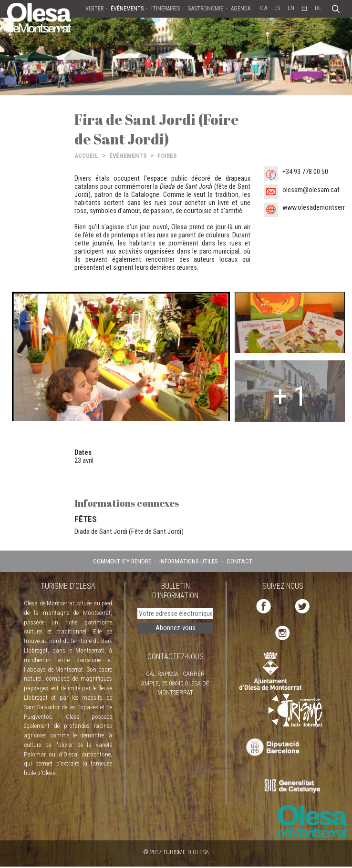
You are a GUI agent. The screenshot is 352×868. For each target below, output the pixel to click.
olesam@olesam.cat (311, 190)
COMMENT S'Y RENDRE (122, 561)
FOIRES (167, 156)
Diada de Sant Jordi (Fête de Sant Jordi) (129, 531)
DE (318, 8)
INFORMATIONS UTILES (189, 561)
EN (291, 8)
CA (264, 8)
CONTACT (239, 561)
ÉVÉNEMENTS (128, 156)
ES (277, 8)
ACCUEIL (86, 156)
